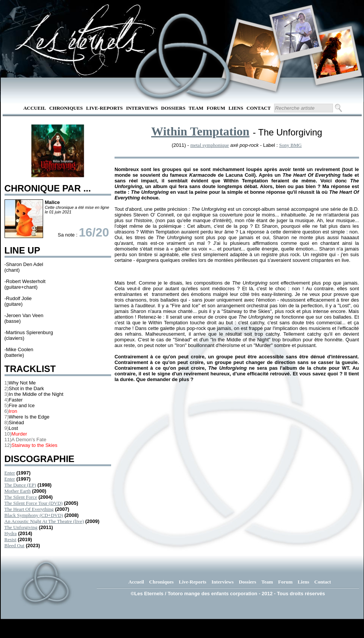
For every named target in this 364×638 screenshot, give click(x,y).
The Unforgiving (21, 527)
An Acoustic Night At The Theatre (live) (44, 521)
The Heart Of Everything (29, 509)
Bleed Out (15, 545)
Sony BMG (291, 145)
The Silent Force (21, 497)
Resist (11, 539)
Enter (10, 473)
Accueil (35, 108)
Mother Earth (18, 491)
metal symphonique (209, 145)
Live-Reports (105, 108)
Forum (216, 108)
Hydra (11, 533)
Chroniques (66, 108)
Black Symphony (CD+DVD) (34, 515)
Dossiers (173, 108)
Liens (236, 108)
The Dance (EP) (20, 485)
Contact (259, 108)
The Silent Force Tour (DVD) (34, 503)
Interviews (142, 108)
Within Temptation (200, 131)
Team (196, 108)
